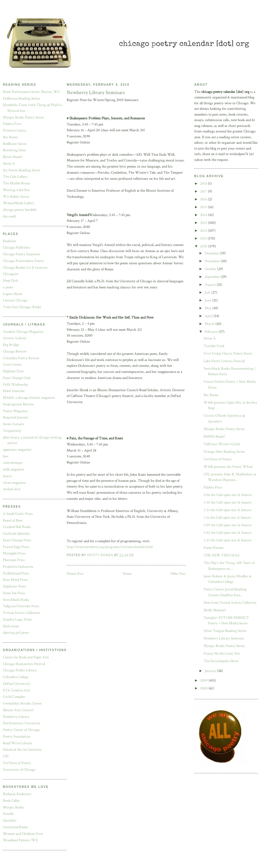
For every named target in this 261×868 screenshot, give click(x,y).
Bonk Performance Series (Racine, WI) (31, 92)
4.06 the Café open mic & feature (228, 495)
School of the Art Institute (22, 750)
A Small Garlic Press (18, 514)
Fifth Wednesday (16, 385)
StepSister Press (14, 586)
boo (6, 456)
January (211, 671)
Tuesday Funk (214, 346)
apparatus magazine (17, 450)
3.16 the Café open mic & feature (227, 518)
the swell (9, 216)
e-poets (8, 287)
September (213, 277)
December (212, 253)
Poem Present (214, 548)
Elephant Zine (13, 371)
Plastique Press (14, 560)
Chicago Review (15, 352)
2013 (204, 223)
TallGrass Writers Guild (222, 444)
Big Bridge (11, 345)
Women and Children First (23, 834)
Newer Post (75, 574)
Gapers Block (12, 294)
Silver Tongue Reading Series (225, 631)
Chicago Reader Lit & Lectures (25, 268)
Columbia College (16, 677)
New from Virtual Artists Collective (230, 603)
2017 (204, 192)
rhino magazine (14, 483)
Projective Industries (18, 567)
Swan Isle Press (14, 593)
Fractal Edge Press (16, 547)
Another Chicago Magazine (23, 332)
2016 (204, 199)
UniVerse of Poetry (17, 763)
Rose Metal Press (15, 580)
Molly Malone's (215, 610)
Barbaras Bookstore (17, 794)
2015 (204, 207)
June (209, 300)
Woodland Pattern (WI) (20, 840)
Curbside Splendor (16, 534)
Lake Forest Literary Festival (224, 361)
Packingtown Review (18, 404)
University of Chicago (19, 770)
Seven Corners (13, 424)
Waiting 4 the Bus (17, 190)
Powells (8, 814)
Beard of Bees (13, 521)
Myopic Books (13, 807)
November (213, 261)
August (211, 285)
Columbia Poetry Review (21, 358)
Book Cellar (11, 801)
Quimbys (10, 821)
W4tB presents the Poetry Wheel (228, 467)
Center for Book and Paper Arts (26, 657)
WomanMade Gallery (19, 203)
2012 (204, 231)
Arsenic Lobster (15, 338)
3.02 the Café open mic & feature (228, 533)
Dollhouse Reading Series (21, 99)
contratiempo (13, 463)
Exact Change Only (17, 378)
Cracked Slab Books (17, 527)
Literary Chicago (15, 300)
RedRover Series (15, 144)
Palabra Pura (12, 124)
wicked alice (12, 489)
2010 (204, 246)
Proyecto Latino (14, 131)
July (208, 293)
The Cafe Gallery (15, 177)
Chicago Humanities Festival (24, 664)
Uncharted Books (16, 827)
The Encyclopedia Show (221, 661)
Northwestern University (22, 723)
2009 (204, 681)
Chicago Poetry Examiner (22, 254)
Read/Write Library (18, 743)
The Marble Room (16, 183)
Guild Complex (14, 697)
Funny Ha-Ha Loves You (222, 654)
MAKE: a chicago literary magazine (29, 398)
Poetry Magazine (15, 411)
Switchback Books (16, 600)
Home (127, 574)
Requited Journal (15, 417)
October (211, 269)
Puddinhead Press (16, 573)
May (209, 308)
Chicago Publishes (16, 248)
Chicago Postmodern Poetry (23, 261)
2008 (204, 688)
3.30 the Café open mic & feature (228, 503)
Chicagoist (11, 274)
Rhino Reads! (13, 157)
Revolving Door (14, 150)
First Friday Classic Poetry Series (228, 354)
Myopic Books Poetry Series (23, 117)
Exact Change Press (17, 540)
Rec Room (10, 137)
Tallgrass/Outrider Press (21, 606)
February (212, 332)
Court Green (12, 365)
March (210, 324)
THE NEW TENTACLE (222, 555)
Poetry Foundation (17, 737)
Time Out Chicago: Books (22, 307)
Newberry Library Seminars (224, 638)
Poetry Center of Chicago (21, 730)
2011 (204, 239)
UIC (6, 756)
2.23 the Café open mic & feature (227, 540)
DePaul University (17, 684)
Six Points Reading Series (22, 170)
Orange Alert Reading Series (224, 452)
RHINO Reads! (214, 437)
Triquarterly (12, 431)
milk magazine (13, 469)
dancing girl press (16, 633)
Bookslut (9, 241)
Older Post (178, 574)
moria (7, 476)
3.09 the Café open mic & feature (228, 525)
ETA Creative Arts (17, 690)
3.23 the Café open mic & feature (227, 510)
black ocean (11, 626)
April (209, 316)
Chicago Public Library (20, 670)
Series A (9, 164)
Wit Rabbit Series (16, 197)
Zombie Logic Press (17, 620)
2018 (204, 184)
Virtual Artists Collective (21, 613)
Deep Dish (11, 281)
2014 (204, 215)
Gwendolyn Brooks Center (22, 703)
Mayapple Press (14, 553)
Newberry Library (16, 717)
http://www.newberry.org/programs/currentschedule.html (110, 547)
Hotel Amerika (14, 391)
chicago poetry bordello (20, 210)
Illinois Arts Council (18, 710)
